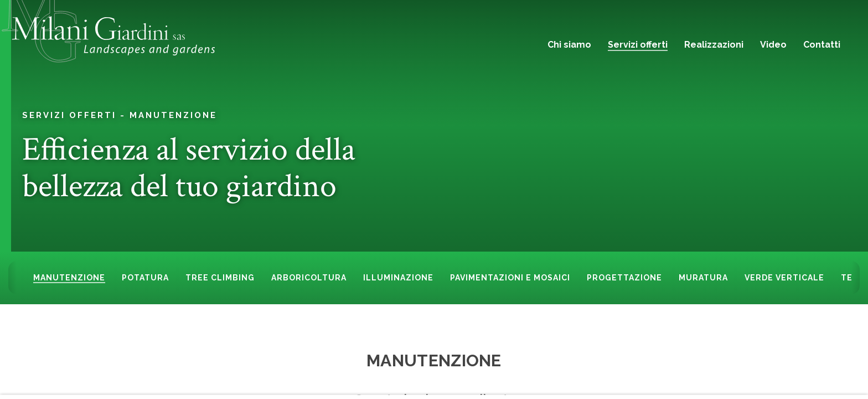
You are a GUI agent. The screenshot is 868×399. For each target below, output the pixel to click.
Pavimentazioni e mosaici (510, 278)
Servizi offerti (638, 45)
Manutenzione (173, 115)
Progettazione (624, 278)
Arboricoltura (309, 278)
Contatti (822, 45)
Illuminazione (398, 278)
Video (773, 45)
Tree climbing (220, 278)
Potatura (145, 278)
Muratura (703, 278)
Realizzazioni (714, 45)
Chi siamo (569, 45)
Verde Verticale (784, 278)
